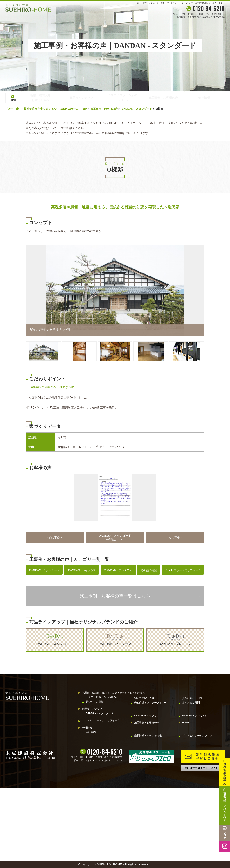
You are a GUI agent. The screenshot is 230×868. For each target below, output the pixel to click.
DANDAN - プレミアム (118, 570)
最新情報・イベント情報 (148, 736)
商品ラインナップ (81, 98)
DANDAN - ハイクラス (82, 570)
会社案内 (91, 732)
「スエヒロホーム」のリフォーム (122, 98)
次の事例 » (175, 538)
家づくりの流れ (95, 702)
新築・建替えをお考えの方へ (40, 97)
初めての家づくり (144, 698)
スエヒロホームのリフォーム (183, 570)
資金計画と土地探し (193, 698)
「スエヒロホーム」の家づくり (103, 697)
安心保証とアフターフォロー (150, 703)
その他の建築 (149, 570)
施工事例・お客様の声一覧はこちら (115, 596)
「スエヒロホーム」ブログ (197, 736)
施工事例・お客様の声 (163, 98)
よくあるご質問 (191, 703)
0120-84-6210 (105, 752)
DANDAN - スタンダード (137, 109)
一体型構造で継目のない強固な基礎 (51, 387)
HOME (13, 100)
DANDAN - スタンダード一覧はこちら (115, 538)
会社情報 (204, 98)
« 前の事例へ (55, 538)
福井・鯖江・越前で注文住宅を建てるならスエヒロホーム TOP (47, 109)
